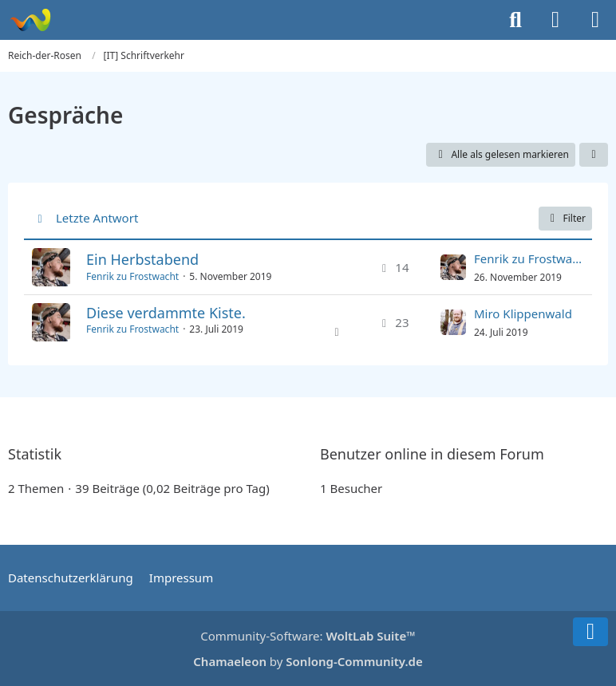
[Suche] (515, 20)
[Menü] (595, 20)
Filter (565, 218)
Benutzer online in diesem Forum (432, 454)
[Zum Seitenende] (590, 632)
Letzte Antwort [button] (97, 218)
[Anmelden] (555, 20)
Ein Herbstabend (142, 259)
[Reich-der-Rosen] (30, 20)
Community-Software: (308, 636)
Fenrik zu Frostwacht (132, 276)
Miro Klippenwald (523, 313)
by (308, 661)
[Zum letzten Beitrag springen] (453, 267)
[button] (594, 155)
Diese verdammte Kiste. (166, 313)
